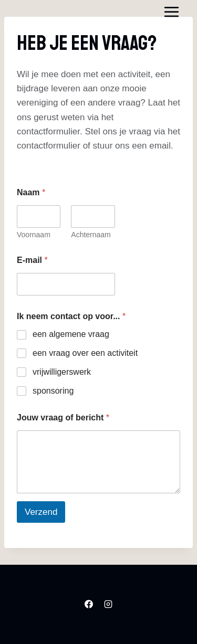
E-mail (32, 260)
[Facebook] (89, 605)
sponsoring (53, 391)
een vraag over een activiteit (85, 353)
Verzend (41, 512)
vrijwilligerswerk (62, 372)
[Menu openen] (171, 12)
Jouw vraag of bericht (63, 418)
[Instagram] (108, 605)
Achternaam (91, 235)
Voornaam (34, 235)
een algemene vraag (71, 334)
